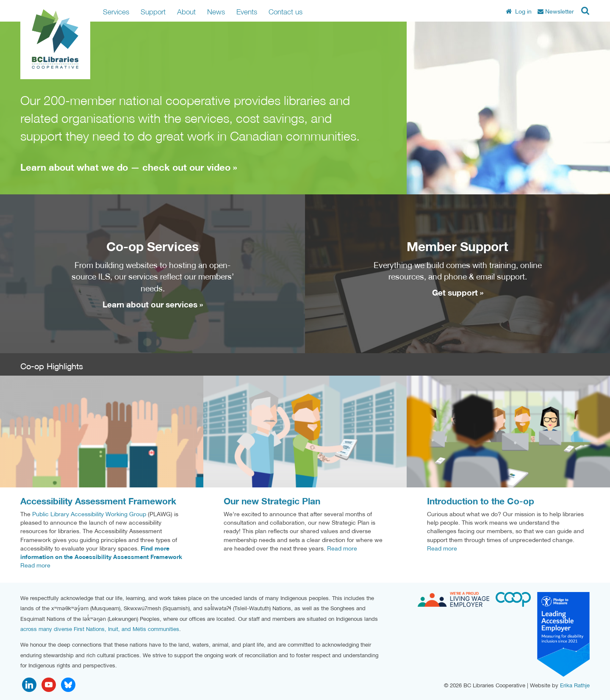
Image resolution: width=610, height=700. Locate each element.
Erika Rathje (575, 685)
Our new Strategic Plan (272, 501)
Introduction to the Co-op (481, 501)
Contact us (286, 12)
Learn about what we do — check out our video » (129, 167)
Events (247, 12)
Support (153, 12)
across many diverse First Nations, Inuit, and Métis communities (100, 629)
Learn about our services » (153, 304)
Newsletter (556, 11)
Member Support (457, 246)
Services (116, 12)
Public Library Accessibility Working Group (89, 514)
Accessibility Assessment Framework (98, 501)
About (186, 12)
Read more (35, 565)
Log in (519, 11)
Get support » (458, 293)
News (216, 12)
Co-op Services (152, 246)
